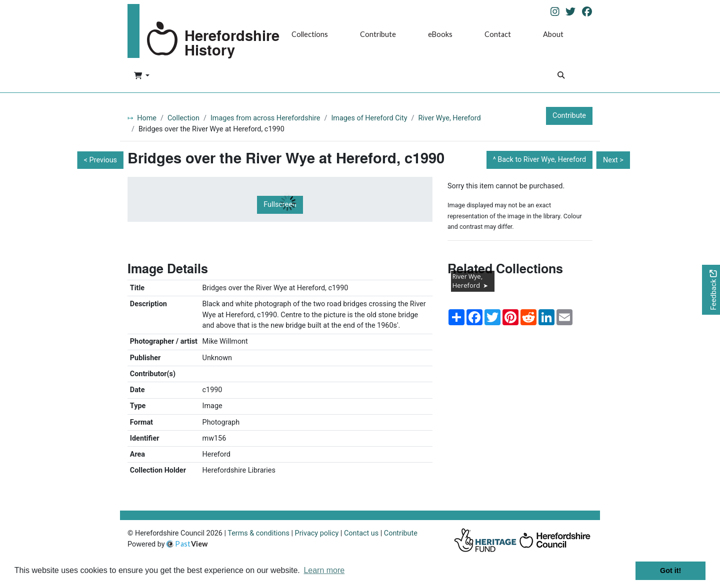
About (553, 34)
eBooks (440, 34)
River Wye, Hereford (450, 118)
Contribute (378, 34)
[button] (142, 76)
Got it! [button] (670, 571)
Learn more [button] (324, 570)
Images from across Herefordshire (265, 118)
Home (147, 118)
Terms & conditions (258, 533)
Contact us (361, 533)
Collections (310, 34)
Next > (613, 160)
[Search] (561, 76)
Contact (498, 34)
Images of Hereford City (369, 118)
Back (542, 160)
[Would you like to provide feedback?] (711, 290)
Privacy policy (317, 533)
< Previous (100, 160)
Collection (183, 118)
